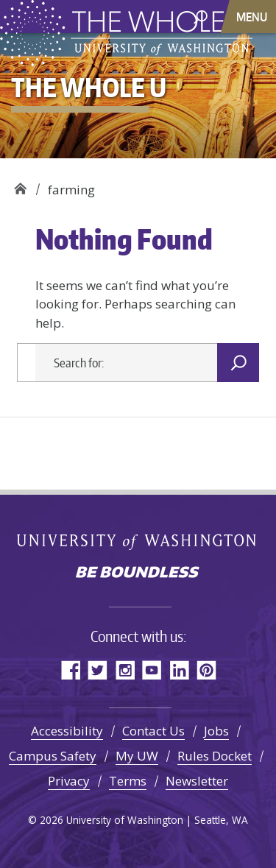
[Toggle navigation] (253, 17)
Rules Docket (215, 756)
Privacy (69, 781)
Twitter (98, 670)
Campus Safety (53, 756)
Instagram (125, 670)
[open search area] (201, 16)
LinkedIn (179, 670)
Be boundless (138, 574)
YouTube (152, 670)
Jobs (216, 731)
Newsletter (197, 781)
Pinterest (206, 670)
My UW (137, 756)
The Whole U (20, 184)
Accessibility (67, 731)
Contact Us (153, 731)
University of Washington (138, 541)
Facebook (70, 670)
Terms (128, 781)
